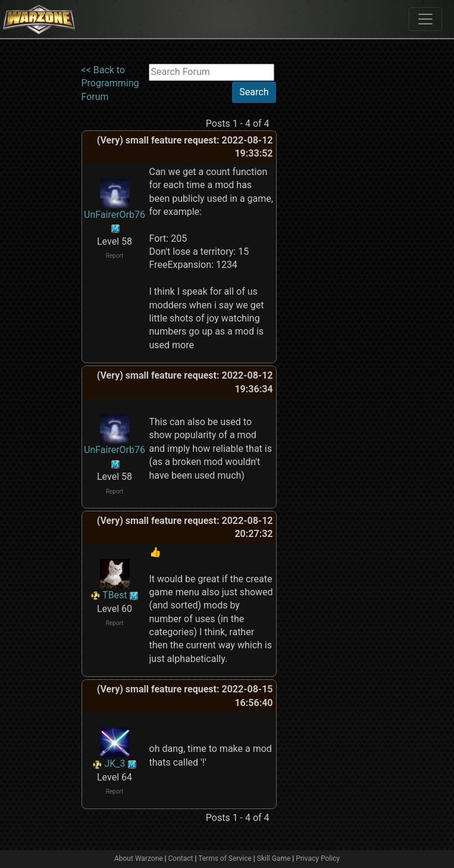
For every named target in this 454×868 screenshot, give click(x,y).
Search (254, 92)
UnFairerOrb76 (115, 215)
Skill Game (274, 858)
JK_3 (115, 764)
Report (115, 256)
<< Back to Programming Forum (110, 83)
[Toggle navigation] (425, 19)
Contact (181, 858)
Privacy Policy (318, 858)
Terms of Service (225, 858)
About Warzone (139, 858)
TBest (115, 595)
